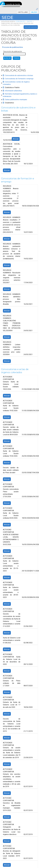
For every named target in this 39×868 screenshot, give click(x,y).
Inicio (29, 21)
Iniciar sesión (31, 27)
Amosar (16, 139)
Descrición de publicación (13, 52)
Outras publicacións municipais (16, 100)
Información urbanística (13, 91)
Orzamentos (9, 103)
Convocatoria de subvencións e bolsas (19, 75)
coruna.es (20, 21)
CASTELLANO (23, 12)
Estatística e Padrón (12, 88)
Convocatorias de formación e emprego (19, 79)
